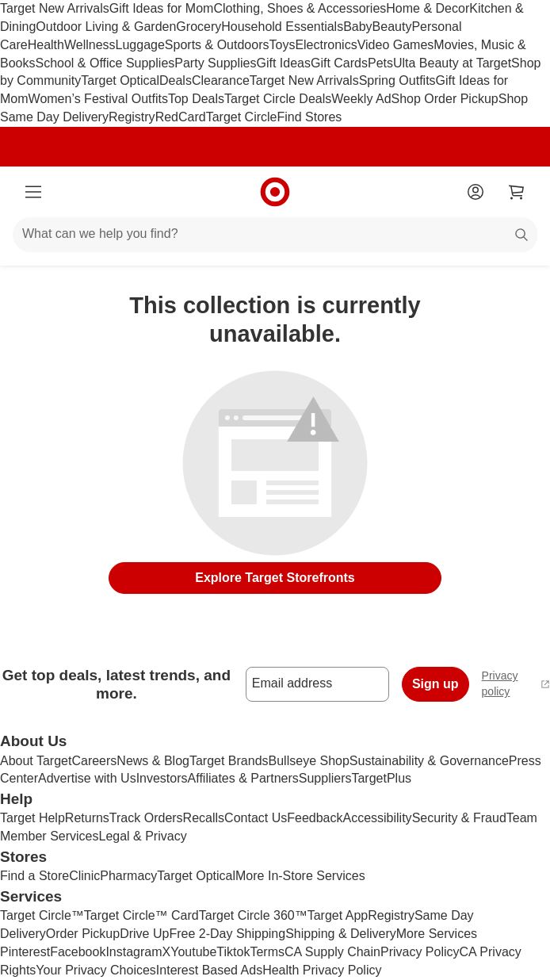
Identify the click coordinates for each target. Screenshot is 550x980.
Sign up (435, 684)
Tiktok (233, 952)
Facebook (78, 952)
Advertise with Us (87, 778)
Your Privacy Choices (95, 970)
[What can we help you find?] (275, 235)
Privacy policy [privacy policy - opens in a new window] (516, 683)
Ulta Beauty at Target (452, 63)
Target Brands (229, 761)
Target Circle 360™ (253, 915)
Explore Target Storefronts (275, 578)
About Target (36, 761)
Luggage (140, 45)
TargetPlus (381, 778)
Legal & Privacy (142, 836)
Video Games (396, 45)
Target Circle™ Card (141, 915)
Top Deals (196, 99)
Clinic (84, 876)
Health (46, 45)
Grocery (199, 27)
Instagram (134, 952)
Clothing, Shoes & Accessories (300, 8)
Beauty (392, 27)
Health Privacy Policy (322, 970)
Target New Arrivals (55, 8)
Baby (357, 27)
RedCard (181, 117)
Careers (94, 761)
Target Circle (242, 117)
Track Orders (146, 818)
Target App (338, 915)
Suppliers (325, 778)
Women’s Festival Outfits (98, 99)
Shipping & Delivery (341, 934)
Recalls (204, 818)
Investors (162, 778)
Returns (87, 818)
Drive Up (144, 934)
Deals (176, 80)
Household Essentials (282, 27)
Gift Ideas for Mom (162, 8)
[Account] (476, 192)
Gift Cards (339, 63)
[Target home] (275, 192)
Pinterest (25, 952)
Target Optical (120, 80)
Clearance (221, 80)
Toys (282, 45)
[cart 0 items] (517, 192)
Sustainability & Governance (429, 761)
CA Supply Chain (332, 952)
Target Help (32, 818)
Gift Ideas (283, 63)
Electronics (326, 45)
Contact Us (256, 818)
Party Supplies (215, 63)
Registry (132, 117)
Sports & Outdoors (217, 45)
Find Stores (309, 117)
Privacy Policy (420, 952)
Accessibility (377, 818)
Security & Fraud (459, 818)
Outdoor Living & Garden (106, 27)
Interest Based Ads (209, 970)
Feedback (315, 818)
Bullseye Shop (309, 761)
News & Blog (153, 761)
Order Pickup (83, 934)
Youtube (193, 952)
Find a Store (34, 876)
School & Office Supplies (105, 63)
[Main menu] (33, 192)
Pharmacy (128, 876)
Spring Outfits (397, 80)
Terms (267, 952)
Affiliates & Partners (243, 778)
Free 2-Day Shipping (227, 934)
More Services (437, 934)
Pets (380, 63)
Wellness (90, 45)
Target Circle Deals (278, 99)
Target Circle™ (42, 915)
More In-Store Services (300, 876)
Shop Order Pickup (445, 99)
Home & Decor (428, 8)
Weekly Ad (361, 99)
